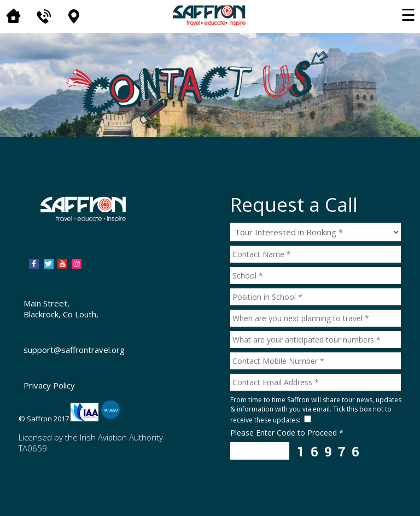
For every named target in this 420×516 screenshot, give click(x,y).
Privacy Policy (49, 385)
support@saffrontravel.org (74, 350)
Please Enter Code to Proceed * (287, 433)
